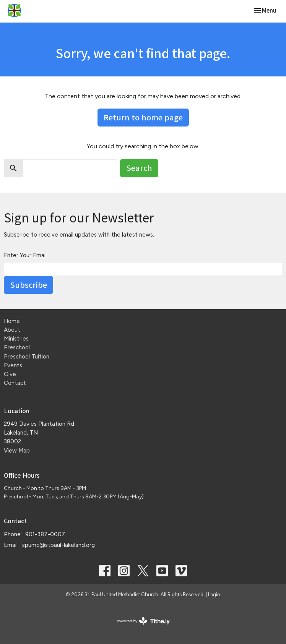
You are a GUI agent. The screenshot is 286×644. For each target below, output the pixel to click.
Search (139, 168)
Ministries (16, 339)
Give (10, 374)
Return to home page (143, 117)
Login (214, 595)
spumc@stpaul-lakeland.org (58, 545)
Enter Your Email (25, 255)
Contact (15, 383)
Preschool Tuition (27, 357)
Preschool (17, 347)
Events (13, 365)
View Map (17, 451)
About (12, 330)
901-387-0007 (45, 534)
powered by (143, 621)
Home (12, 321)
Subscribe (28, 285)
